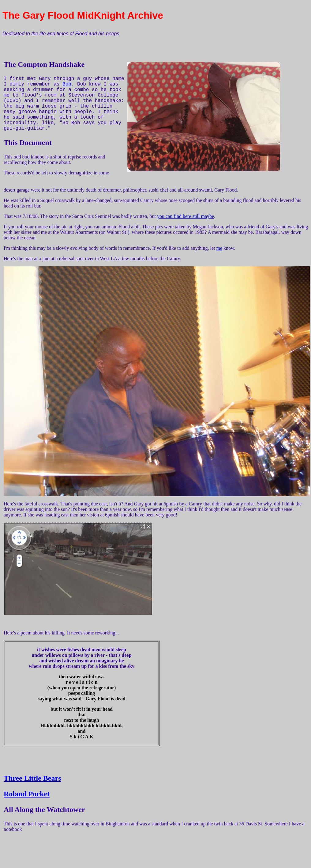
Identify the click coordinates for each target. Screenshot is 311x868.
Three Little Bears (32, 778)
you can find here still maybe (185, 216)
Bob (67, 84)
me (219, 248)
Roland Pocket (27, 794)
